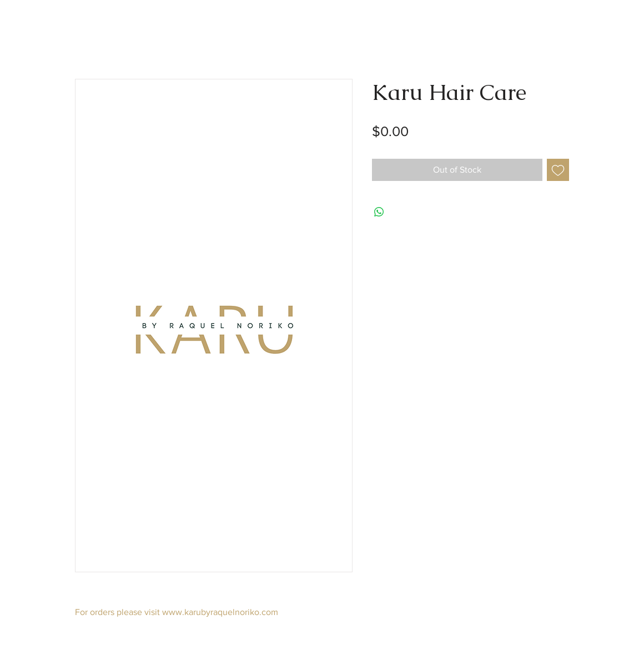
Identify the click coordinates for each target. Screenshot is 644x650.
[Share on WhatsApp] (379, 212)
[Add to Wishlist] (558, 170)
